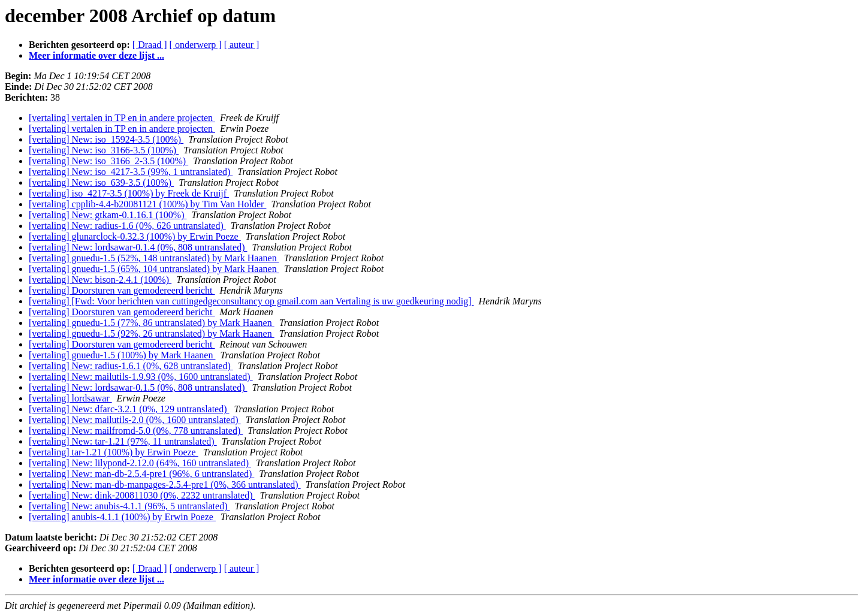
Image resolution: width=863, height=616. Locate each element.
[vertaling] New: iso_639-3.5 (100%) (101, 182)
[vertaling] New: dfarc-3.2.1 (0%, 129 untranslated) (129, 409)
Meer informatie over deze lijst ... (96, 55)
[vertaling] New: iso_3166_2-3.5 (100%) (108, 161)
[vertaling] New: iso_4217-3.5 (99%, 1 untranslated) (131, 172)
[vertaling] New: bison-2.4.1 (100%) (100, 280)
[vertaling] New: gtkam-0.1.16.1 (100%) (108, 215)
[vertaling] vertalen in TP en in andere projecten (122, 118)
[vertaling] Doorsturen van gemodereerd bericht (122, 290)
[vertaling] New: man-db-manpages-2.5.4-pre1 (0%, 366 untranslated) (165, 484)
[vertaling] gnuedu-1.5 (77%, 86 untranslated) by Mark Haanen (152, 323)
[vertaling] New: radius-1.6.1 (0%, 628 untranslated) (131, 366)
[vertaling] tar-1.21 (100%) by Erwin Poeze (114, 452)
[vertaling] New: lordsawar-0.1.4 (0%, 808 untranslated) (138, 247)
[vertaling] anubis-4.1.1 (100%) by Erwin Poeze (122, 517)
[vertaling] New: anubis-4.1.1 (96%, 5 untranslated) (129, 506)
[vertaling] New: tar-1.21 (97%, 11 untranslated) (123, 441)
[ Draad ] (150, 45)
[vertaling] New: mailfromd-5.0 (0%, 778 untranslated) (136, 431)
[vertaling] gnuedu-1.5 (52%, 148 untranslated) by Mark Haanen (154, 258)
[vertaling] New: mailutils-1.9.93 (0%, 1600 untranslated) (141, 377)
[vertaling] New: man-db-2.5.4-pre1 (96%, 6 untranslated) (141, 474)
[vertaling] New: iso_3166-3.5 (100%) (104, 150)
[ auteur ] (242, 45)
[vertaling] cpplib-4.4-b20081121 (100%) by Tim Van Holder (147, 204)
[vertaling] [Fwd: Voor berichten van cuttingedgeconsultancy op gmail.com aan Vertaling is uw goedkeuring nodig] (251, 301)
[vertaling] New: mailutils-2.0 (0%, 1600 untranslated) (135, 420)
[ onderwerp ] (196, 45)
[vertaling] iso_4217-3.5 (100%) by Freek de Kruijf (129, 193)
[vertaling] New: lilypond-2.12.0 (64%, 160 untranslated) (140, 463)
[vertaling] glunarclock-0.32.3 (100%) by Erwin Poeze (135, 236)
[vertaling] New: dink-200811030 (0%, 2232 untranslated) (142, 495)
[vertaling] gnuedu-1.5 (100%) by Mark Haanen (122, 355)
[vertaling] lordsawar (70, 398)
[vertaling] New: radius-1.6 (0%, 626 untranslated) (127, 226)
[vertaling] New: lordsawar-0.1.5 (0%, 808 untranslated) (138, 387)
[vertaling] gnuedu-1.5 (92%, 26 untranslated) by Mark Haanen (152, 333)
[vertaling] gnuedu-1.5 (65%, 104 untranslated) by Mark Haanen (154, 269)
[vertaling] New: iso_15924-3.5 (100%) (106, 139)
